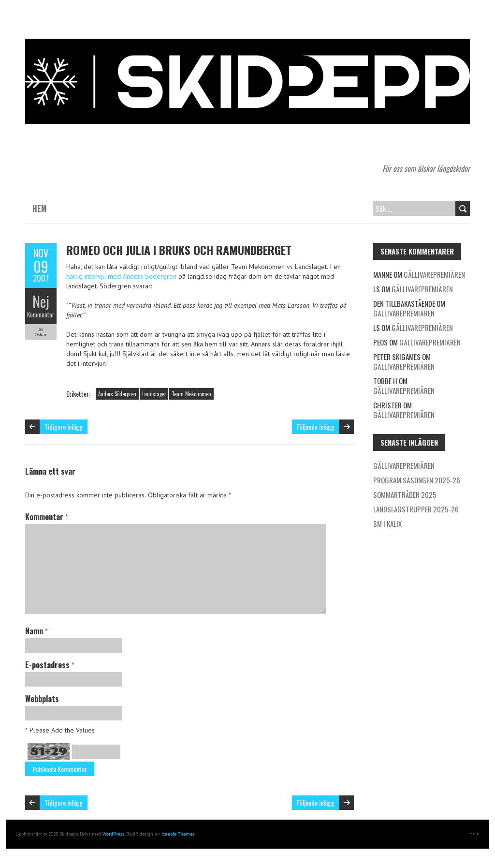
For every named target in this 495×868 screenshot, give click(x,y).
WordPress (113, 834)
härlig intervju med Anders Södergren (121, 276)
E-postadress (50, 665)
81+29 (49, 752)
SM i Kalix (387, 524)
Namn (36, 631)
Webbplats (42, 699)
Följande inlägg (316, 427)
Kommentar (41, 314)
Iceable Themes (178, 834)
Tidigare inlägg (64, 427)
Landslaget (154, 394)
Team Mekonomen (191, 394)
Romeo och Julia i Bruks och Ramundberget (179, 250)
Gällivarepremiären (434, 274)
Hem (40, 209)
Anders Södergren (117, 394)
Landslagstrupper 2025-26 (416, 509)
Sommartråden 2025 (405, 494)
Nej (41, 301)
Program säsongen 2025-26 (417, 480)
